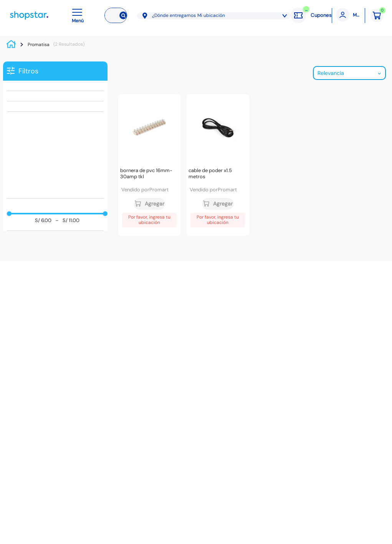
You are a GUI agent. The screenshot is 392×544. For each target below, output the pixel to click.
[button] (79, 15)
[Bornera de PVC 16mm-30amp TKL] (149, 165)
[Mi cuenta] (348, 16)
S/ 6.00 (43, 221)
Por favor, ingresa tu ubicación (149, 220)
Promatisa (39, 45)
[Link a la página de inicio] (13, 45)
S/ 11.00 (67, 221)
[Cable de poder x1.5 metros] (218, 165)
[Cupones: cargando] (311, 15)
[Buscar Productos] (122, 15)
